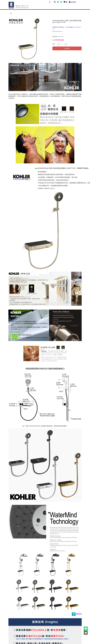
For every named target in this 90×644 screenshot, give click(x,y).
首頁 (11, 13)
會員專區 (73, 2)
